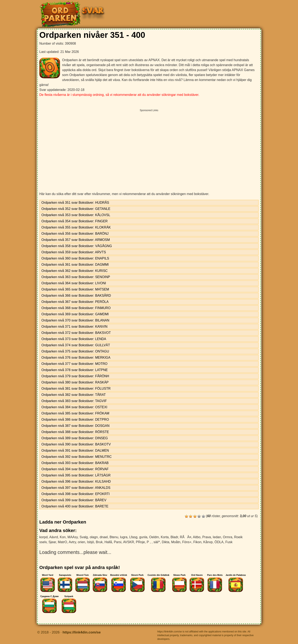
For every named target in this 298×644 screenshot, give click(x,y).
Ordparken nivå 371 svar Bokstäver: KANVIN (74, 327)
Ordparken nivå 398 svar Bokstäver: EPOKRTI (76, 494)
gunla (143, 537)
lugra (124, 537)
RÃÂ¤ (186, 537)
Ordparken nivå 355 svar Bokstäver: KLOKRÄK (76, 227)
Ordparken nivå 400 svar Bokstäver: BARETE (75, 506)
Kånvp (208, 542)
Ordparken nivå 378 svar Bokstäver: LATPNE (75, 370)
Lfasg (133, 537)
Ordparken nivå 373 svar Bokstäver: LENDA (74, 339)
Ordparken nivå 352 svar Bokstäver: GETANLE (76, 209)
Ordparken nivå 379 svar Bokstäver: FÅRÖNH (75, 376)
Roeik (238, 537)
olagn (94, 537)
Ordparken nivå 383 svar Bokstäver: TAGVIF (74, 401)
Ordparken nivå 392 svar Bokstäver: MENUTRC (77, 457)
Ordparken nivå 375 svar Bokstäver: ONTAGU (75, 351)
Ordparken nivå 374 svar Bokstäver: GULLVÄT (76, 345)
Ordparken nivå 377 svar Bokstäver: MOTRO (74, 364)
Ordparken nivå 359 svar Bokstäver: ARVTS (74, 252)
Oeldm (154, 537)
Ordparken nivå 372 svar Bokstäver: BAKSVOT (76, 333)
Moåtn (176, 542)
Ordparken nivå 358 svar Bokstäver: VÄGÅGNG (77, 246)
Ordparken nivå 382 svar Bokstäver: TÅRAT (74, 395)
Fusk (229, 542)
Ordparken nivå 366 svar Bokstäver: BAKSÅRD (76, 296)
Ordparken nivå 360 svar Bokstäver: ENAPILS (75, 258)
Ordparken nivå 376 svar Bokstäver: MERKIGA (76, 358)
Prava (207, 537)
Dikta (166, 542)
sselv (43, 542)
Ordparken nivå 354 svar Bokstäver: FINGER (74, 221)
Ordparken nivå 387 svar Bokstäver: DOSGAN (75, 426)
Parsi (118, 542)
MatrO (62, 542)
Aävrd (54, 537)
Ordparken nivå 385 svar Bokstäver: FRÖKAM (75, 413)
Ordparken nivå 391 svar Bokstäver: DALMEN (75, 451)
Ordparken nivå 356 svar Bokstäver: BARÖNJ (75, 234)
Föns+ (187, 542)
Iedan (217, 537)
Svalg (84, 537)
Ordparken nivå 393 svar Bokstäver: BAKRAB (75, 463)
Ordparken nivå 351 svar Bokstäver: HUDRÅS (75, 203)
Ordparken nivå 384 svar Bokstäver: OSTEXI (74, 407)
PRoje (141, 542)
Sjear (52, 542)
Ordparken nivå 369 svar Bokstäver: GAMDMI (75, 314)
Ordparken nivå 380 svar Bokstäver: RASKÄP (75, 382)
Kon (63, 537)
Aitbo (197, 537)
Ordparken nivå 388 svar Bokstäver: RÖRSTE (75, 432)
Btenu (114, 537)
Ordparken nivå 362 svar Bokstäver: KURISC (74, 271)
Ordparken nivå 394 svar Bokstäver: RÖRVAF (75, 469)
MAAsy (73, 537)
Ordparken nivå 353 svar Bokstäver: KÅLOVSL (76, 215)
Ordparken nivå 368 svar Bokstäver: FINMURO (76, 308)
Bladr (174, 537)
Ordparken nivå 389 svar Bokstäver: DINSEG (75, 438)
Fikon (197, 542)
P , (149, 542)
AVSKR (129, 542)
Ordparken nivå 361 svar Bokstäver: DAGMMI (75, 265)
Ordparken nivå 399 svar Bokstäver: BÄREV (74, 500)
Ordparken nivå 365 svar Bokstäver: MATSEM (75, 289)
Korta (165, 537)
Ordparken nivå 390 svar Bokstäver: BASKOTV (76, 444)
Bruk (99, 542)
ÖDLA (219, 542)
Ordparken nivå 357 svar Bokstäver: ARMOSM (76, 240)
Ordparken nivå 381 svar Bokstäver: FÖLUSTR (76, 389)
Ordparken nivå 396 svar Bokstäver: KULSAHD (76, 482)
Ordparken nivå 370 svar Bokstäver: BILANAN (75, 320)
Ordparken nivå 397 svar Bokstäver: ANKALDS (76, 488)
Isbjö (90, 542)
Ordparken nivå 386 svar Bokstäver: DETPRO (75, 420)
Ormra (228, 537)
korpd (43, 537)
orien (82, 542)
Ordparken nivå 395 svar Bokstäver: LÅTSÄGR (76, 475)
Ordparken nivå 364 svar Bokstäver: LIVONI (74, 283)
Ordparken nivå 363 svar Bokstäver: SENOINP (76, 277)
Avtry (72, 542)
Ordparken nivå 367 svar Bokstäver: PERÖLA (75, 302)
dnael (104, 537)
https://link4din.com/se (82, 632)
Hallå (108, 542)
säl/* (157, 542)
